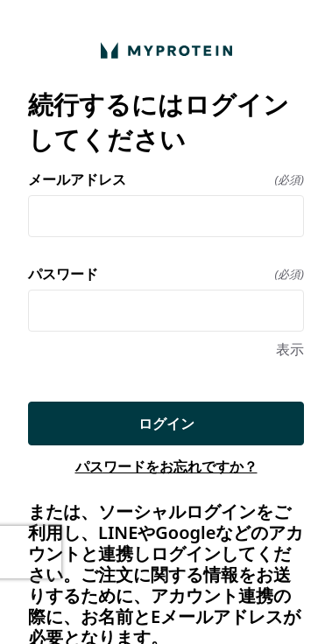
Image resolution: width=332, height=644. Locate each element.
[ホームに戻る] (166, 50)
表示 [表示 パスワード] (290, 349)
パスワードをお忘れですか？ (166, 466)
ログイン (166, 423)
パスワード (166, 274)
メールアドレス (166, 179)
